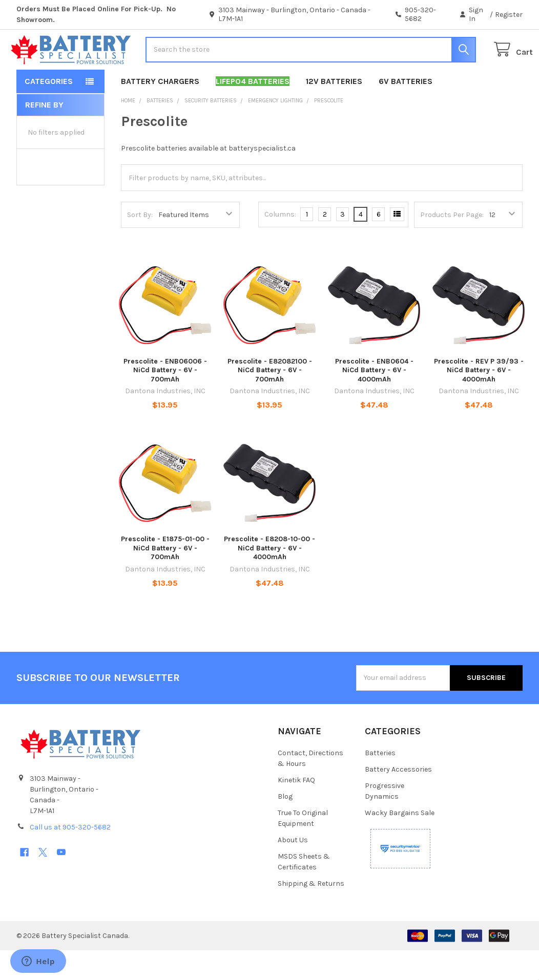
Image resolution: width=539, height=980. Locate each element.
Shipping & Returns (311, 913)
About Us (293, 870)
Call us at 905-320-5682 (70, 857)
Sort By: (140, 244)
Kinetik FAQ (296, 810)
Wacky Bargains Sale (400, 843)
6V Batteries (406, 111)
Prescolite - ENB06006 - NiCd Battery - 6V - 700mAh (165, 400)
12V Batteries (334, 111)
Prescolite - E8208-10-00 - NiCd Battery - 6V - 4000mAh (269, 578)
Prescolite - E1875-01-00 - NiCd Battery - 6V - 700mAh (165, 578)
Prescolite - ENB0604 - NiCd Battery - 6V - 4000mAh (374, 400)
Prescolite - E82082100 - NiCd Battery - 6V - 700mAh (270, 400)
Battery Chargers (160, 111)
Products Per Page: (452, 244)
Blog (285, 826)
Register (509, 15)
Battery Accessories (398, 799)
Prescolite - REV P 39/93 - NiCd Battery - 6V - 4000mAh (479, 400)
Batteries (380, 783)
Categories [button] (49, 111)
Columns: (280, 244)
